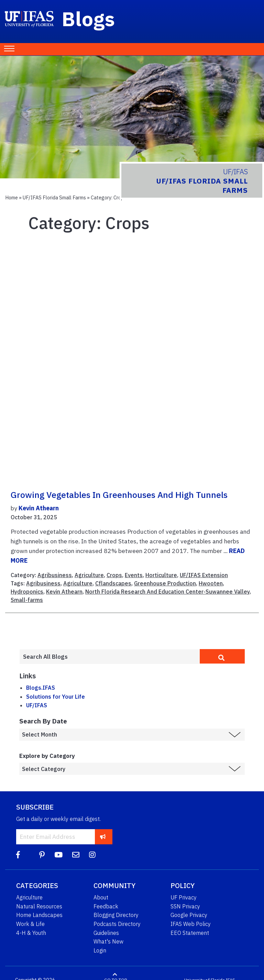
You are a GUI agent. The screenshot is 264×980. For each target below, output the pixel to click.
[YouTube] (58, 855)
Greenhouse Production (165, 583)
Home (12, 197)
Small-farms (27, 600)
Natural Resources (39, 906)
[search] (222, 656)
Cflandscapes (113, 583)
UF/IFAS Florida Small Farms (54, 197)
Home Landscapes (39, 915)
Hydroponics (27, 592)
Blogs (89, 19)
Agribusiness (55, 575)
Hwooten (211, 583)
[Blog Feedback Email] (76, 855)
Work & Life (30, 924)
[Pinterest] (42, 855)
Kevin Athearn (39, 508)
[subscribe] (103, 837)
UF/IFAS (37, 705)
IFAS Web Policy (191, 924)
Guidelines (106, 933)
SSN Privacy (185, 906)
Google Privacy (189, 915)
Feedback (106, 906)
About (101, 897)
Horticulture (161, 575)
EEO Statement (190, 933)
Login (100, 950)
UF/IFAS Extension (204, 575)
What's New (108, 941)
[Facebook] (18, 855)
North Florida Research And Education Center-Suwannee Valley (167, 592)
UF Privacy (184, 897)
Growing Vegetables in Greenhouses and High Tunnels (119, 495)
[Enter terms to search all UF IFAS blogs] (109, 657)
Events (134, 575)
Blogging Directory (116, 915)
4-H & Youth (31, 933)
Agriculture (89, 575)
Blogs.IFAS (41, 688)
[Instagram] (92, 855)
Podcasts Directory (117, 924)
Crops (114, 575)
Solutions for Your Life (56, 697)
